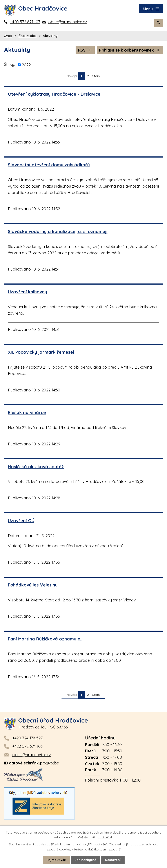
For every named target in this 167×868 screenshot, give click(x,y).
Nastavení (113, 860)
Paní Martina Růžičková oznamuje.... (46, 639)
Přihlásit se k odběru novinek (130, 50)
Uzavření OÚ (21, 521)
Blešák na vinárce (27, 412)
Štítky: (9, 64)
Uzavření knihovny (27, 292)
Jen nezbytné (85, 860)
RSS (85, 50)
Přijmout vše (56, 860)
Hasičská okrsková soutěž (36, 467)
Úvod (8, 36)
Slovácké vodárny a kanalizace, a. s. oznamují (58, 231)
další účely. (106, 837)
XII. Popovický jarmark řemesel (41, 352)
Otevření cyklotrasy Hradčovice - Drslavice (54, 94)
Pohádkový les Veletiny (33, 585)
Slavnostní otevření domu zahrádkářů (49, 165)
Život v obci (27, 36)
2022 (26, 65)
